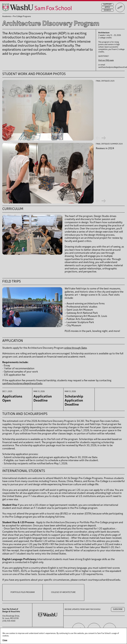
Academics (7, 16)
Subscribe (118, 609)
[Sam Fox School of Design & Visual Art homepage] (37, 7)
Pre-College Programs (22, 16)
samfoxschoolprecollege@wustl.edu (22, 384)
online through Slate (75, 348)
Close (5, 640)
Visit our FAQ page (106, 60)
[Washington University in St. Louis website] (48, 617)
